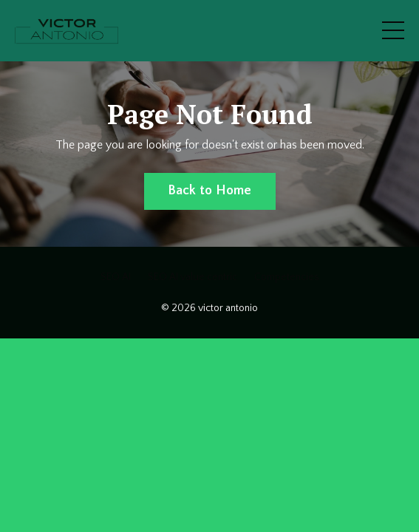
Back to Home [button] (210, 191)
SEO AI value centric (193, 277)
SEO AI (116, 277)
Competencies (287, 277)
